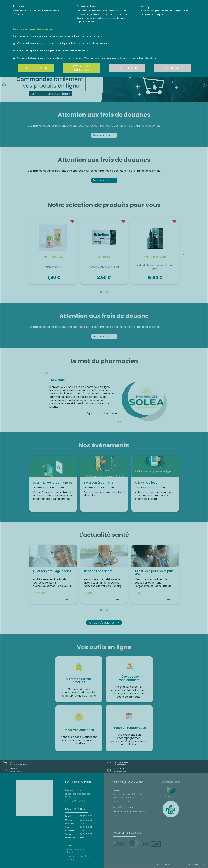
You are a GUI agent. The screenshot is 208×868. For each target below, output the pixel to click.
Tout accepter (36, 68)
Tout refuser (127, 68)
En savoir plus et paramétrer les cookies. (33, 29)
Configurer (172, 68)
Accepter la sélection (81, 68)
